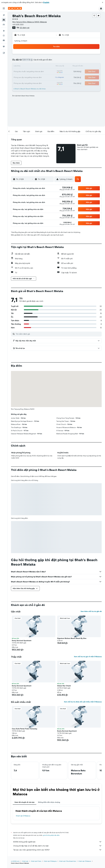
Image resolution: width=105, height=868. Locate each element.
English (46, 2)
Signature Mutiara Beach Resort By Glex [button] (72, 638)
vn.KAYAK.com (15, 861)
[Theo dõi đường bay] (4, 36)
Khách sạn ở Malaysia (50, 861)
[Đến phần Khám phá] (4, 31)
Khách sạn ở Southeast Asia (67, 861)
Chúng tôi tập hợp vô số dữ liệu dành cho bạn (57, 846)
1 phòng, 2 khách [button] (21, 41)
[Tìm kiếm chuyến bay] (4, 15)
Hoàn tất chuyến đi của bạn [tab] (25, 802)
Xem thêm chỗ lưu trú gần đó (91, 611)
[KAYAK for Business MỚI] (4, 40)
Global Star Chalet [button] (64, 686)
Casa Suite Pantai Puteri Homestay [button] (25, 729)
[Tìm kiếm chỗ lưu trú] (4, 20)
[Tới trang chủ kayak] (15, 8)
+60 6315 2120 (18, 24)
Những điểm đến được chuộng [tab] (49, 802)
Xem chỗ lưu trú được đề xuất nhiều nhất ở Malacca (83, 702)
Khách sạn (25, 861)
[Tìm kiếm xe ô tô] (4, 24)
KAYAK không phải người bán (57, 842)
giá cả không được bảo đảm (51, 835)
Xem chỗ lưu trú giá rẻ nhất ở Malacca (88, 657)
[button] (103, 2)
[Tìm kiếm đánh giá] (58, 334)
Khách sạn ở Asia (36, 861)
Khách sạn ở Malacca (23, 816)
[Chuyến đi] (4, 47)
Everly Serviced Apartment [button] (22, 641)
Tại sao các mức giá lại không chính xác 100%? (57, 850)
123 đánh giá (25, 28)
